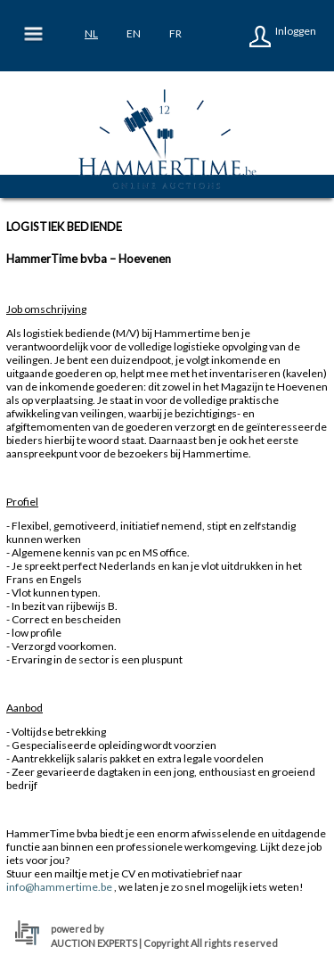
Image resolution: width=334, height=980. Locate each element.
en (134, 33)
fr (175, 33)
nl (91, 33)
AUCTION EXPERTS (94, 943)
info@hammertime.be (59, 887)
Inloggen (296, 31)
